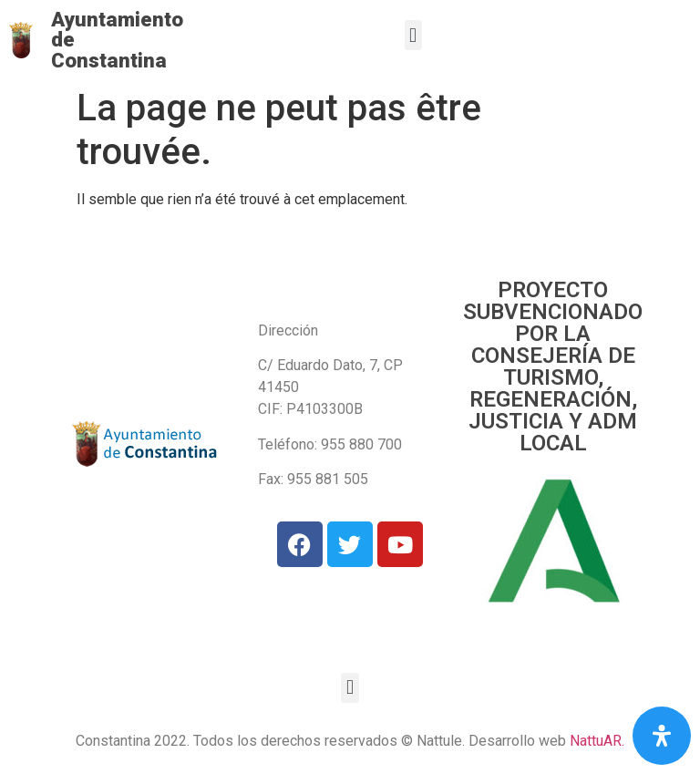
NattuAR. (597, 741)
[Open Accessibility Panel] (662, 736)
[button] (413, 35)
